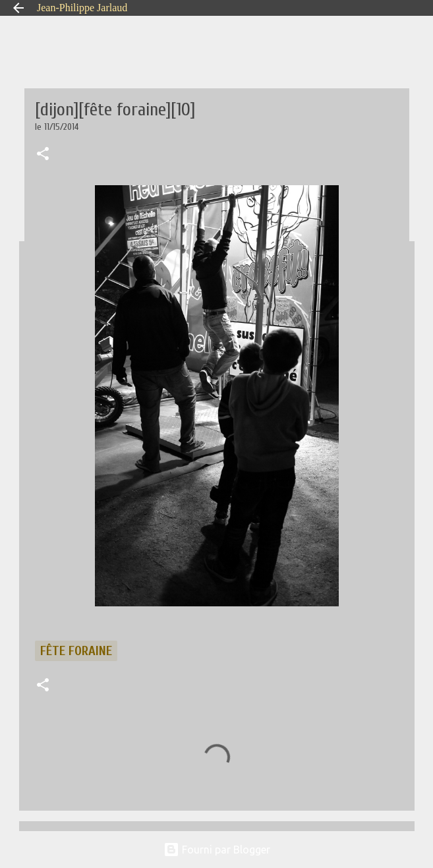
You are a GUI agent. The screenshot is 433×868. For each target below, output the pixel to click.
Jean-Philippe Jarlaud (82, 8)
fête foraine (76, 651)
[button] (43, 155)
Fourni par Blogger (217, 850)
